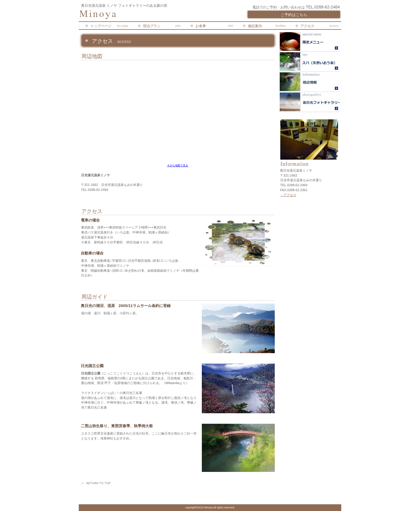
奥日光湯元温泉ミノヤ (149, 15)
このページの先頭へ (97, 483)
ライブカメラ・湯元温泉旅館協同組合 (309, 82)
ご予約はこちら (294, 15)
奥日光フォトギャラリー (309, 102)
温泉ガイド (309, 62)
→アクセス (288, 195)
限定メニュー (309, 42)
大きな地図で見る (178, 165)
